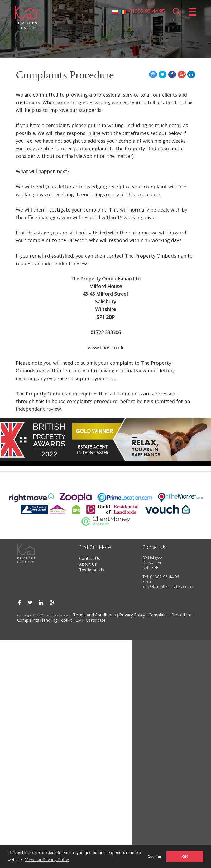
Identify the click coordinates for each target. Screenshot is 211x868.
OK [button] (185, 857)
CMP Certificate (90, 620)
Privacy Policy (132, 615)
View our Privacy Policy (47, 860)
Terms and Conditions (94, 615)
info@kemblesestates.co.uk (168, 587)
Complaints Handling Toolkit (45, 620)
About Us (88, 564)
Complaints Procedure (170, 615)
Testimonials (92, 570)
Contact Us (90, 558)
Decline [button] (154, 857)
